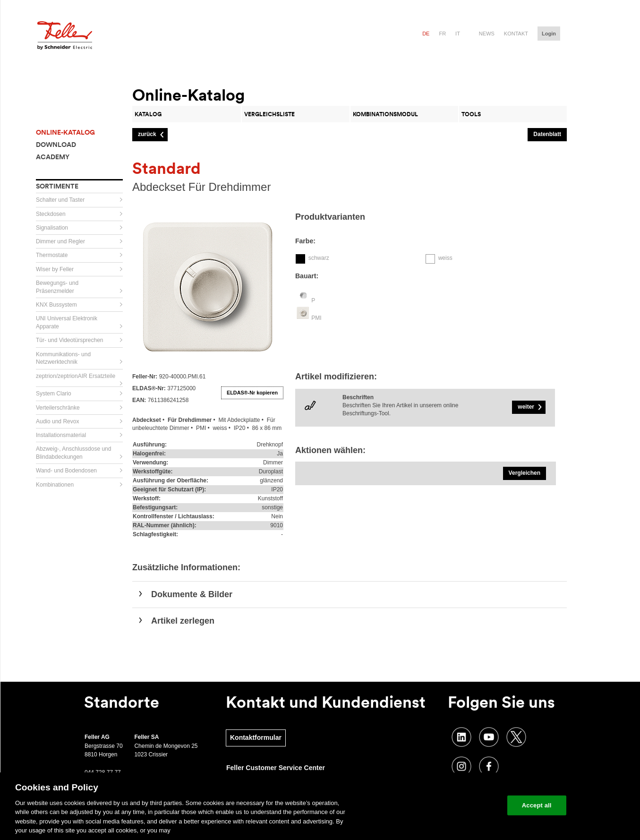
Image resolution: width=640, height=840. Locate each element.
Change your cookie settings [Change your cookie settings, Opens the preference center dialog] (456, 805)
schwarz (319, 258)
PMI (316, 318)
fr (442, 34)
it (458, 34)
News (487, 34)
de (426, 34)
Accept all (537, 805)
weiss (445, 258)
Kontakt (516, 34)
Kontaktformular (256, 737)
